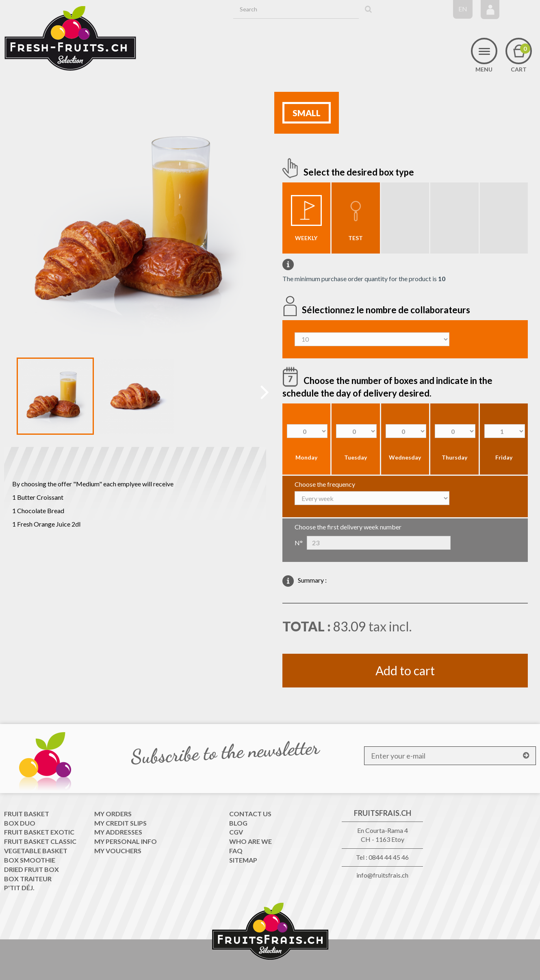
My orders (113, 814)
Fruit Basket (27, 814)
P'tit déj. (19, 888)
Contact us (250, 814)
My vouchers (118, 851)
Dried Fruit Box (31, 869)
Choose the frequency (325, 484)
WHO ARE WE (250, 841)
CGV (236, 832)
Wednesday (405, 457)
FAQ (236, 851)
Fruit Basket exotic (39, 832)
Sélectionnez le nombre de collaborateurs (387, 309)
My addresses (118, 832)
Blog (238, 823)
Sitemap (243, 860)
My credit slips (120, 823)
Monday (306, 457)
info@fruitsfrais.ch (382, 875)
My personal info (126, 841)
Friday (504, 457)
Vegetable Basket (36, 851)
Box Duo (20, 823)
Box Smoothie (30, 860)
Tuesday (356, 457)
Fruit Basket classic (40, 841)
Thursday (454, 457)
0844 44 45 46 (389, 857)
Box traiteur (28, 879)
